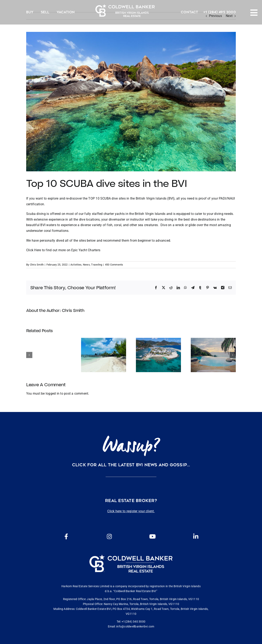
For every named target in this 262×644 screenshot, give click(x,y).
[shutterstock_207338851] (131, 102)
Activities (76, 265)
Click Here (34, 250)
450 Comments (114, 265)
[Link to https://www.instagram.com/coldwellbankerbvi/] (109, 537)
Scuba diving (36, 214)
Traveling (97, 265)
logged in (53, 393)
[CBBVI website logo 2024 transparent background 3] (125, 11)
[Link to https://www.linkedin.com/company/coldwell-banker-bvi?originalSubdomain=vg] (196, 537)
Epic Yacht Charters (86, 250)
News (86, 265)
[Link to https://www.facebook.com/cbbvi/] (66, 537)
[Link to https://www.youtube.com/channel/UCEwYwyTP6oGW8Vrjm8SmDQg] (152, 537)
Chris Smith (37, 265)
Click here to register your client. (131, 511)
